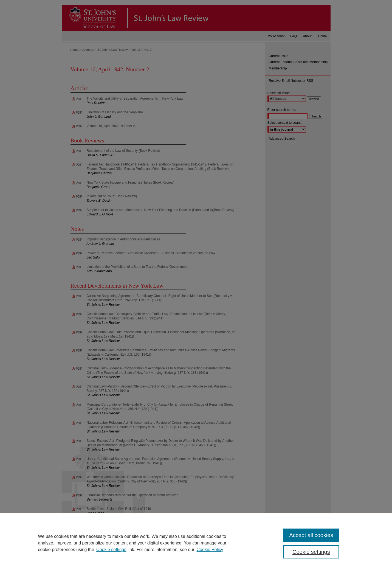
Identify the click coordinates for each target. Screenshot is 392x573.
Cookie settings (111, 550)
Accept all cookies (311, 535)
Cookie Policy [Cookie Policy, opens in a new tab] (210, 550)
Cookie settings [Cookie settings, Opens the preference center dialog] (311, 552)
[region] (196, 543)
